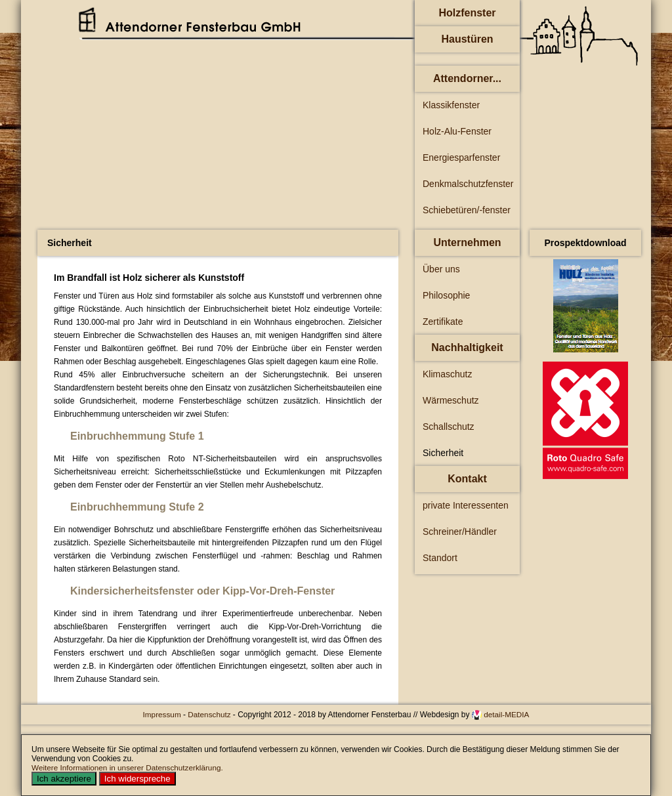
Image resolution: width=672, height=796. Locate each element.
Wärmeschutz (451, 400)
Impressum (163, 714)
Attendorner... (467, 78)
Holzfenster (467, 13)
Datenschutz (210, 714)
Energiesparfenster (461, 157)
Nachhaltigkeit (467, 347)
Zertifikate (443, 322)
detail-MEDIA (506, 714)
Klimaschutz (447, 374)
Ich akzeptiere (64, 779)
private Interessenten (466, 505)
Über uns (441, 269)
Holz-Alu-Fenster (457, 131)
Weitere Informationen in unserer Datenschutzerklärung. (127, 767)
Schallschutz (449, 427)
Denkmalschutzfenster (468, 184)
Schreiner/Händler (460, 532)
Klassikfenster (451, 105)
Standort (440, 558)
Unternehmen (467, 242)
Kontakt (467, 479)
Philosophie (446, 295)
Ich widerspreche (137, 779)
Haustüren (467, 39)
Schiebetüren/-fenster (467, 210)
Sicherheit (443, 453)
